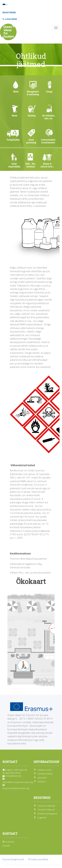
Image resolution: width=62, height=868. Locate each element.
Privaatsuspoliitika (38, 859)
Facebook (8, 842)
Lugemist (42, 818)
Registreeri (9, 12)
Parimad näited (45, 774)
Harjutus (42, 781)
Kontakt (6, 846)
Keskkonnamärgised (47, 814)
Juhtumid (42, 778)
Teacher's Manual (46, 806)
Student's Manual (46, 810)
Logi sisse (10, 19)
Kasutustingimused (13, 859)
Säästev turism (45, 770)
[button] (31, 5)
